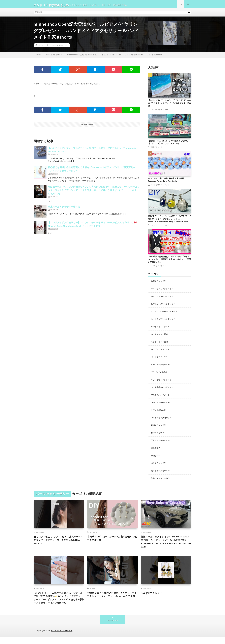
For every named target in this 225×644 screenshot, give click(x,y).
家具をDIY (156, 448)
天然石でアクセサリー (161, 440)
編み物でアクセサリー (161, 470)
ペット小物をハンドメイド (161, 187)
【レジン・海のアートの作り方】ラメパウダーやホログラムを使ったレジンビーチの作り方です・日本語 (170, 105)
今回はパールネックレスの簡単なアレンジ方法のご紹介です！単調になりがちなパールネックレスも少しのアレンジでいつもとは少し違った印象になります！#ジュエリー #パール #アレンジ (94, 192)
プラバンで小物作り (160, 373)
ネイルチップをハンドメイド (164, 321)
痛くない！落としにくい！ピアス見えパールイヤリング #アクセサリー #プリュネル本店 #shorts (59, 540)
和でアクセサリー (159, 433)
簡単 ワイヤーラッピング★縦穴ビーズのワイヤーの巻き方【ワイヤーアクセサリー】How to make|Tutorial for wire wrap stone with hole (170, 221)
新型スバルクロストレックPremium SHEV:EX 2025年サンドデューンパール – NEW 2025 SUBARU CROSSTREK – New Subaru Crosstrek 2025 (165, 542)
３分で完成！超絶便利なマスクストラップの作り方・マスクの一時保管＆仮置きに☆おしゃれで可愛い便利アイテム (170, 262)
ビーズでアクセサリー (161, 365)
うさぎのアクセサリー (154, 594)
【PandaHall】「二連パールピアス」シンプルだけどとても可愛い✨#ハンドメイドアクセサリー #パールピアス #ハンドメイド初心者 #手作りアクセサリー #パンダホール (59, 602)
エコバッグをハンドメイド (163, 291)
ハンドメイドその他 (160, 343)
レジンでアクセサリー (159, 112)
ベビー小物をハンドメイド (163, 380)
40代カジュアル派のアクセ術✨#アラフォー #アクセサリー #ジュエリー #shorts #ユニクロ (112, 598)
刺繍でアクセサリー (158, 149)
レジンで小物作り (159, 410)
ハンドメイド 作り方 (161, 328)
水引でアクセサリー (160, 463)
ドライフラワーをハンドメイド (165, 313)
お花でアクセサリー (160, 283)
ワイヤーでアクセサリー (160, 227)
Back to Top (113, 627)
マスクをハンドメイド (159, 268)
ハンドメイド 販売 (160, 336)
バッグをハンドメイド (161, 351)
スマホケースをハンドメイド (164, 306)
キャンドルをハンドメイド (163, 298)
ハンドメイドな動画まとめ (63, 638)
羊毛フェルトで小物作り (162, 477)
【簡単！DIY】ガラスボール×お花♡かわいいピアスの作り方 (111, 538)
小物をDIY (156, 455)
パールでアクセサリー (58, 48)
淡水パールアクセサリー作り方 (64, 209)
